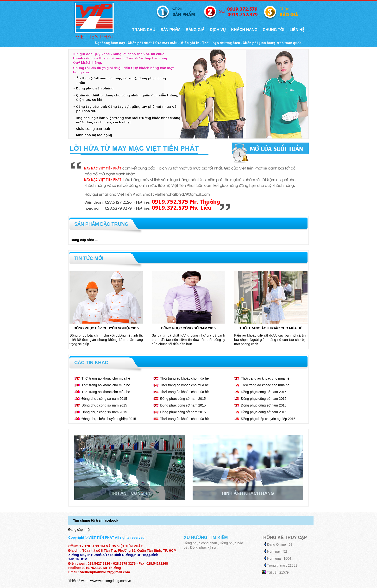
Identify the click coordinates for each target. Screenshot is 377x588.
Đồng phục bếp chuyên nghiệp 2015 (106, 328)
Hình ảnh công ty (130, 493)
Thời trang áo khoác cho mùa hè (271, 328)
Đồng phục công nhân (200, 543)
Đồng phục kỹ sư (203, 547)
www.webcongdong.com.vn (111, 581)
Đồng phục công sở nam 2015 (188, 328)
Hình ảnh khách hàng (248, 493)
